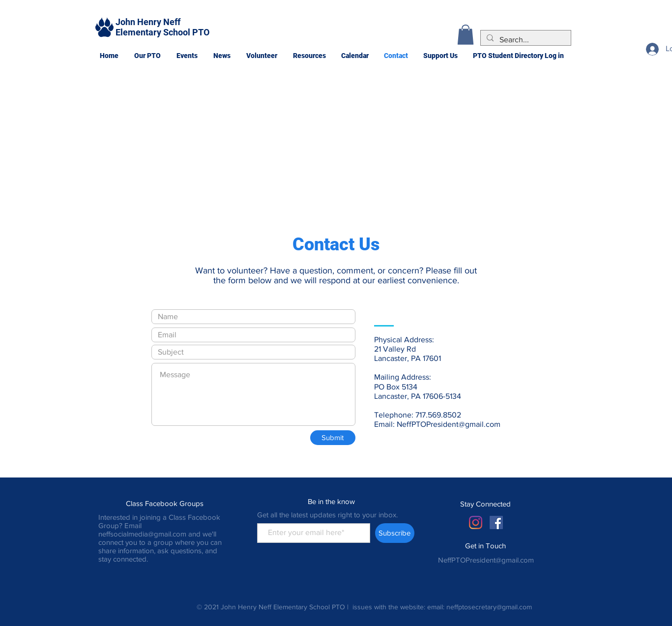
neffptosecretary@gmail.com (489, 607)
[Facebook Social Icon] (496, 522)
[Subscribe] (395, 533)
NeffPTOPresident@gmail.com (449, 424)
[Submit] (333, 438)
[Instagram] (476, 522)
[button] (147, 56)
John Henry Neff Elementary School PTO (162, 27)
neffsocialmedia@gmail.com (142, 534)
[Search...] (525, 40)
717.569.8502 (438, 415)
